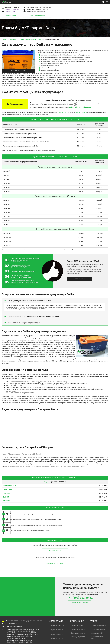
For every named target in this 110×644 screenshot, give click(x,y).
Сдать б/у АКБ (56, 621)
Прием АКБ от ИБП (57, 638)
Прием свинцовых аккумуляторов (15, 146)
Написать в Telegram (12, 9)
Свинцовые (8, 489)
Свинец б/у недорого (78, 629)
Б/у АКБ (48, 482)
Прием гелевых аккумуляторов (14, 130)
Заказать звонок (10, 15)
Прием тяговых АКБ (58, 625)
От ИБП (6, 497)
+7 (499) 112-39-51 (12, 7)
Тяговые (6, 501)
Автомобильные (10, 486)
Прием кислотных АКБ (57, 630)
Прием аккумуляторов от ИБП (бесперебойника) (21, 142)
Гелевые (6, 493)
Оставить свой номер (81, 603)
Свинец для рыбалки (78, 637)
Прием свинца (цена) (98, 625)
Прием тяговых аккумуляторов (14, 134)
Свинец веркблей (77, 625)
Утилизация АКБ (97, 633)
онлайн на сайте (62, 112)
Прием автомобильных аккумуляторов (17, 138)
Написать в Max (10, 11)
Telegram (78, 107)
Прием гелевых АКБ (58, 635)
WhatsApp (87, 107)
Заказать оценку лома (55, 563)
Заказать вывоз (79, 279)
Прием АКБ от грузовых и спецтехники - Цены (55, 229)
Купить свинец (77, 621)
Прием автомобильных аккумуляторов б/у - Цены (55, 196)
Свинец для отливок (78, 633)
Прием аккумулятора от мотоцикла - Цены (55, 167)
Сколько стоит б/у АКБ (97, 638)
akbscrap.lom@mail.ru (43, 7)
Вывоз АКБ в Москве (98, 629)
